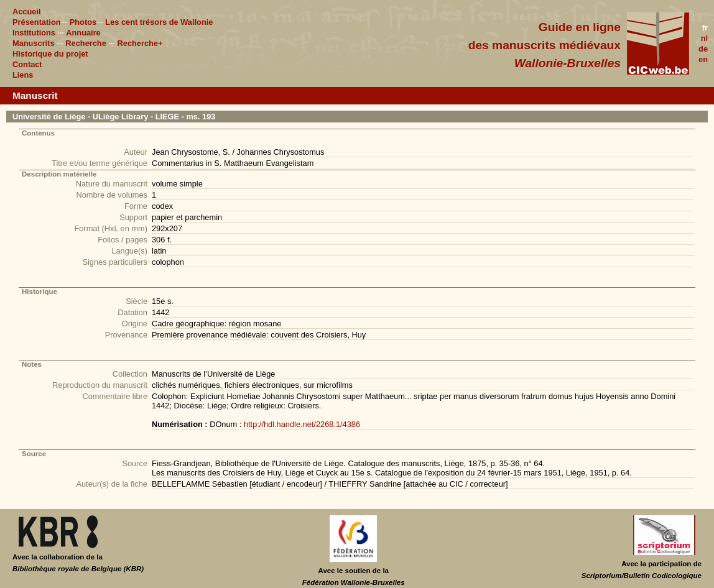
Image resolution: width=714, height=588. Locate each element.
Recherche (86, 43)
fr (705, 28)
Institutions (34, 33)
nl (704, 38)
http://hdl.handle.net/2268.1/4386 (302, 424)
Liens (23, 75)
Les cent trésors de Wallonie (159, 22)
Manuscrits (34, 43)
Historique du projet (50, 54)
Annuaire (83, 33)
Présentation (37, 22)
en (703, 59)
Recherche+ (140, 43)
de (703, 49)
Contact (27, 64)
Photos (83, 22)
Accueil (27, 11)
